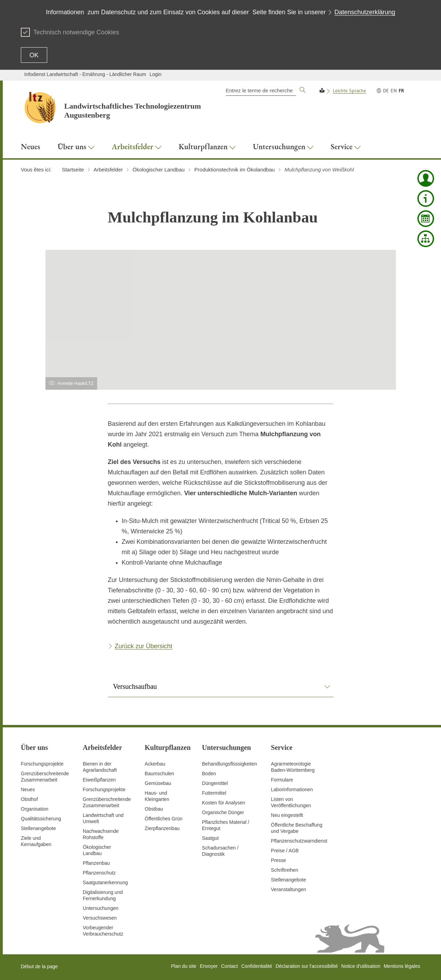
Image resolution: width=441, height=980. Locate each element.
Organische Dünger (223, 812)
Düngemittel (215, 783)
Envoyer (209, 966)
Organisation (35, 809)
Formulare (282, 780)
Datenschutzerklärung (365, 12)
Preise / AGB (285, 851)
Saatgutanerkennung (105, 882)
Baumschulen (159, 774)
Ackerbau (155, 764)
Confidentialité (257, 966)
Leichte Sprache (349, 91)
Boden (209, 774)
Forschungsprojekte (42, 764)
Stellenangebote (38, 828)
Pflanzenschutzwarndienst (299, 841)
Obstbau (154, 809)
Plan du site (184, 966)
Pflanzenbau (96, 863)
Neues (28, 789)
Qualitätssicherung (41, 819)
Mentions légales (402, 966)
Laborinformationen (292, 789)
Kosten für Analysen (224, 803)
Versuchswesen (100, 918)
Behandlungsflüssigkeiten (230, 764)
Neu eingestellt (287, 815)
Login (155, 74)
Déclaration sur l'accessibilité (307, 966)
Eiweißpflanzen (99, 780)
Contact (229, 966)
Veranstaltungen (289, 889)
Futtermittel (214, 793)
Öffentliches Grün (164, 819)
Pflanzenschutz (99, 873)
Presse (279, 860)
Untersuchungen (101, 908)
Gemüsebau (158, 783)
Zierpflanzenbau (162, 828)
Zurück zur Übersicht (144, 646)
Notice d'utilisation (361, 966)
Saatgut (210, 838)
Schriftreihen (285, 870)
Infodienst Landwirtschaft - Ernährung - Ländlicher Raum (85, 74)
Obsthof (29, 799)
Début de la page (39, 966)
